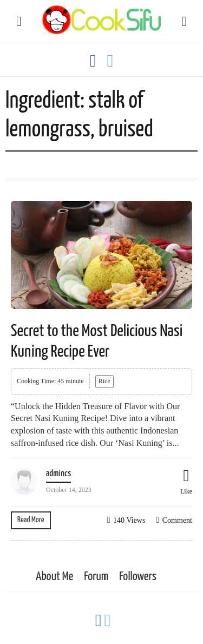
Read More (31, 520)
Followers (138, 577)
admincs (58, 474)
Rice (104, 381)
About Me (54, 577)
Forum (96, 577)
